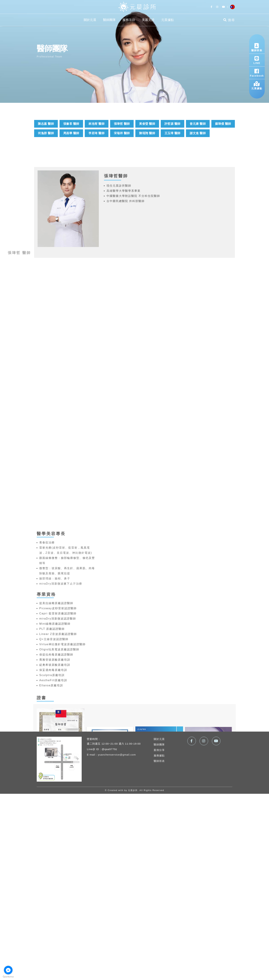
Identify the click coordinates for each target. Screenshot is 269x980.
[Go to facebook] (8, 970)
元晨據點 (168, 20)
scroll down (135, 89)
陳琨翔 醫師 (147, 133)
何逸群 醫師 (46, 133)
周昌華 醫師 (71, 133)
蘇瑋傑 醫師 (223, 124)
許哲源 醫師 (172, 124)
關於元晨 (90, 20)
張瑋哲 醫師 (122, 124)
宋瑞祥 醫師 (122, 133)
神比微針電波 (81, 726)
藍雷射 (73, 721)
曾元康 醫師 (198, 124)
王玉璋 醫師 (172, 133)
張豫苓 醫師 (71, 124)
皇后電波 (63, 726)
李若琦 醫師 (97, 133)
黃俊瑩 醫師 (147, 124)
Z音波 (50, 726)
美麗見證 (148, 20)
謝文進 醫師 (198, 133)
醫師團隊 (109, 20)
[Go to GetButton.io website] (8, 977)
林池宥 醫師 (97, 124)
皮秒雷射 (59, 721)
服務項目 (129, 20)
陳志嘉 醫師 (46, 124)
